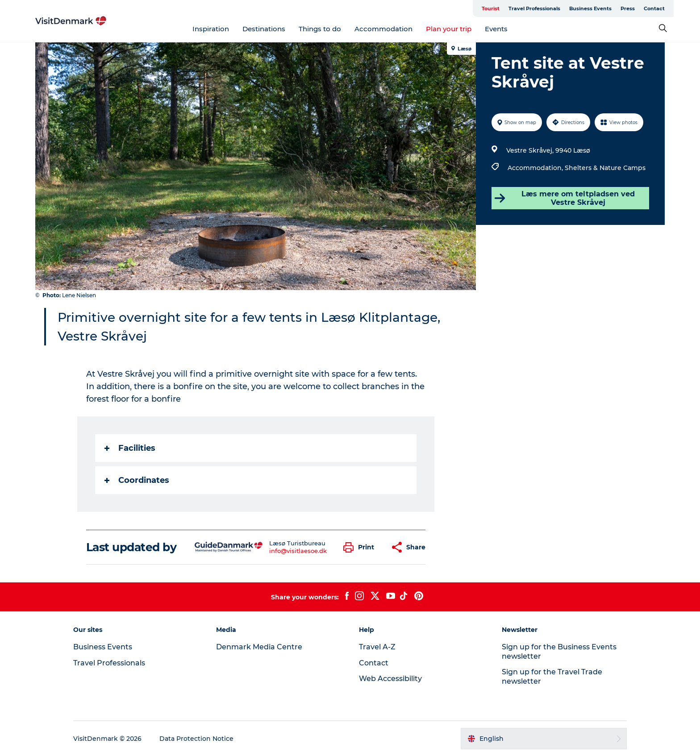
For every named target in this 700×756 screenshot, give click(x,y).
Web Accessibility (390, 679)
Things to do (320, 29)
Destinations (264, 29)
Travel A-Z (377, 647)
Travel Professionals (534, 8)
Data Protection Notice (196, 739)
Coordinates (137, 480)
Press (628, 8)
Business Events (590, 8)
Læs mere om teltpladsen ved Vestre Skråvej (565, 198)
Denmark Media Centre (259, 647)
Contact (654, 8)
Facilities (130, 448)
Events (496, 29)
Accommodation (383, 29)
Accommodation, (536, 168)
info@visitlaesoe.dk (298, 551)
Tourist (491, 8)
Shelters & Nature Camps (605, 168)
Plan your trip (449, 29)
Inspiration (211, 29)
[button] (361, 547)
